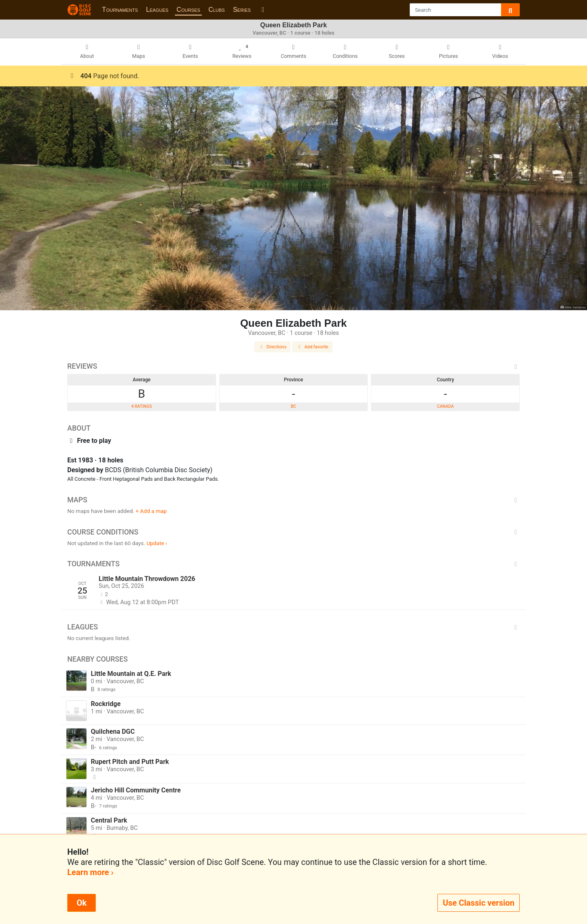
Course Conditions (293, 532)
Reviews (293, 366)
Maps (293, 500)
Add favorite (313, 347)
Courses (188, 10)
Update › (157, 543)
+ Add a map (151, 511)
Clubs (216, 10)
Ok (82, 903)
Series (242, 10)
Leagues (157, 10)
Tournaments (120, 10)
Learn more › (90, 872)
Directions (273, 347)
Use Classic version (479, 903)
